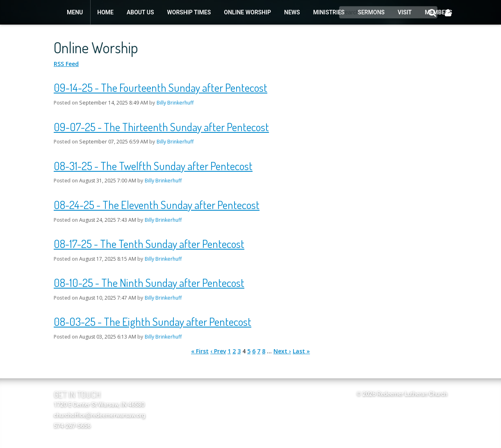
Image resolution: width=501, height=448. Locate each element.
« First (200, 351)
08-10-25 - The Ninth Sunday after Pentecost (149, 282)
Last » (301, 351)
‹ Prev (218, 351)
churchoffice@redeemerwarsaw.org (99, 415)
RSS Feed (66, 64)
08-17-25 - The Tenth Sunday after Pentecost (149, 243)
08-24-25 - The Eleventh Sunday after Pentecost (157, 205)
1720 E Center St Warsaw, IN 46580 (99, 405)
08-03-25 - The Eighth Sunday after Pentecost (153, 321)
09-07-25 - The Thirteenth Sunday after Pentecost (161, 127)
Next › (282, 351)
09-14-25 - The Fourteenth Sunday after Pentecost (161, 87)
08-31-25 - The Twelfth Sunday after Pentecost (153, 166)
